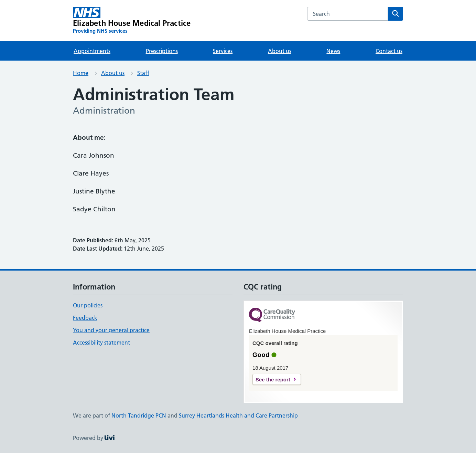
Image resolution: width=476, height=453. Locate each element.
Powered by (94, 438)
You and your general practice (111, 330)
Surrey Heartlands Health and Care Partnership (238, 415)
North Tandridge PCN (139, 415)
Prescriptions (162, 51)
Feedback (85, 318)
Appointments (92, 51)
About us (280, 51)
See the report (273, 380)
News (333, 51)
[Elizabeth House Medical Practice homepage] (132, 21)
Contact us (389, 51)
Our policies (88, 305)
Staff (143, 73)
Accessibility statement (101, 343)
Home (81, 73)
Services (223, 51)
